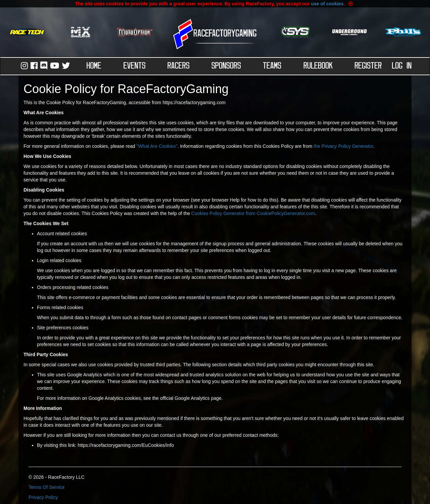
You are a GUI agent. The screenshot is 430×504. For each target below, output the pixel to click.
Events (135, 66)
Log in (402, 66)
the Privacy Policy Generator (343, 146)
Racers (179, 66)
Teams (272, 66)
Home (94, 66)
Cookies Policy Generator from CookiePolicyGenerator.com (253, 213)
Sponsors (226, 66)
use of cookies (327, 4)
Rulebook (318, 66)
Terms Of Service (47, 487)
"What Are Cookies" (157, 146)
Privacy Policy (43, 497)
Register (368, 66)
